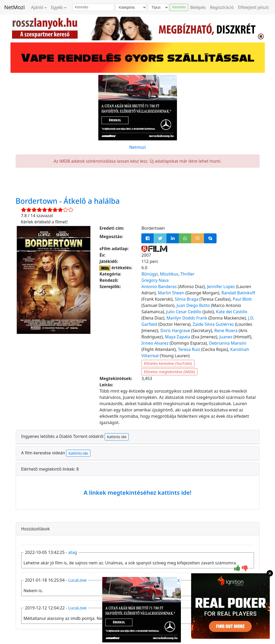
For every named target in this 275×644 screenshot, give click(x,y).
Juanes (226, 337)
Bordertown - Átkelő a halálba (68, 201)
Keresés (179, 7)
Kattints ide (117, 437)
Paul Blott (242, 299)
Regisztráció (222, 7)
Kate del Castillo (232, 312)
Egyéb (57, 7)
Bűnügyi (149, 274)
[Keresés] (93, 7)
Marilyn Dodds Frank (187, 318)
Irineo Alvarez (155, 343)
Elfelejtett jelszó (254, 7)
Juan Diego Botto (193, 305)
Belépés (198, 7)
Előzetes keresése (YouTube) (168, 363)
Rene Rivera (226, 331)
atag (73, 552)
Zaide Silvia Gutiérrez (213, 324)
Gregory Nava (155, 280)
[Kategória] (131, 7)
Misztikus (169, 274)
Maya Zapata (177, 337)
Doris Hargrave (175, 331)
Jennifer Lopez (221, 287)
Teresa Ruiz (189, 349)
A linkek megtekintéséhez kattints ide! (137, 492)
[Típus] (158, 7)
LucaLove (77, 580)
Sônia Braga (187, 299)
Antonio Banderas (159, 287)
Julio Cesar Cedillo (184, 312)
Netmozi (137, 147)
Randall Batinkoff (238, 293)
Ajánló (37, 7)
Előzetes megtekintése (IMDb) (169, 372)
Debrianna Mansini (228, 343)
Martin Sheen (171, 293)
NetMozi (14, 7)
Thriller (187, 274)
